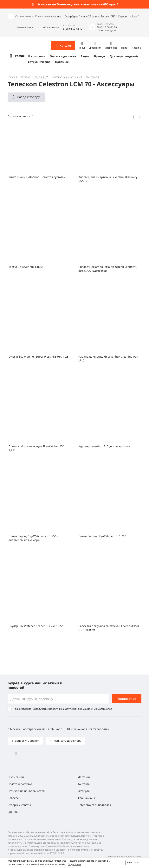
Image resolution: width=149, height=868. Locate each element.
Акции (85, 56)
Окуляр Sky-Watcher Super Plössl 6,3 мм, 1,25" (39, 357)
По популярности (19, 116)
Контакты (84, 784)
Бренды (100, 56)
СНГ (113, 16)
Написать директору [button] (67, 741)
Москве (57, 16)
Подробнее (74, 864)
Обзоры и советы (19, 805)
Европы (123, 16)
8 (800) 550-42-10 (73, 29)
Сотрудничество (39, 62)
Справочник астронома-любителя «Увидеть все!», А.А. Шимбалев (108, 269)
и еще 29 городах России (95, 16)
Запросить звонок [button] (27, 741)
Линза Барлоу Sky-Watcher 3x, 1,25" (102, 536)
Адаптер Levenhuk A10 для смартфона (104, 446)
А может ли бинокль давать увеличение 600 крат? (78, 4)
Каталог (25, 77)
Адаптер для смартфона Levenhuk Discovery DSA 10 (108, 179)
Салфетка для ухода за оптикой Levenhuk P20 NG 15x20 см (109, 628)
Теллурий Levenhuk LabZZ (26, 267)
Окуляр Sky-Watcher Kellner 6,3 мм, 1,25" (36, 626)
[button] (20, 27)
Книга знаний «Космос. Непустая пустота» (37, 177)
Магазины (84, 777)
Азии (135, 16)
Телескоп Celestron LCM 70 (67, 77)
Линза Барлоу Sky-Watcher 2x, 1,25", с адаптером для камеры (34, 538)
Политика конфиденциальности (124, 857)
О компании (37, 56)
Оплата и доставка (63, 56)
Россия (20, 56)
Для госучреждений (124, 56)
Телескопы (39, 77)
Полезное (62, 62)
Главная (12, 77)
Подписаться (127, 699)
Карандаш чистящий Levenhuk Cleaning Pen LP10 (108, 358)
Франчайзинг (86, 798)
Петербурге (71, 16)
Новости (13, 798)
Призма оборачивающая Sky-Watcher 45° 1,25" (36, 448)
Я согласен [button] (133, 862)
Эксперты (84, 791)
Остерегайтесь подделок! (94, 805)
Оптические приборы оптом (26, 791)
